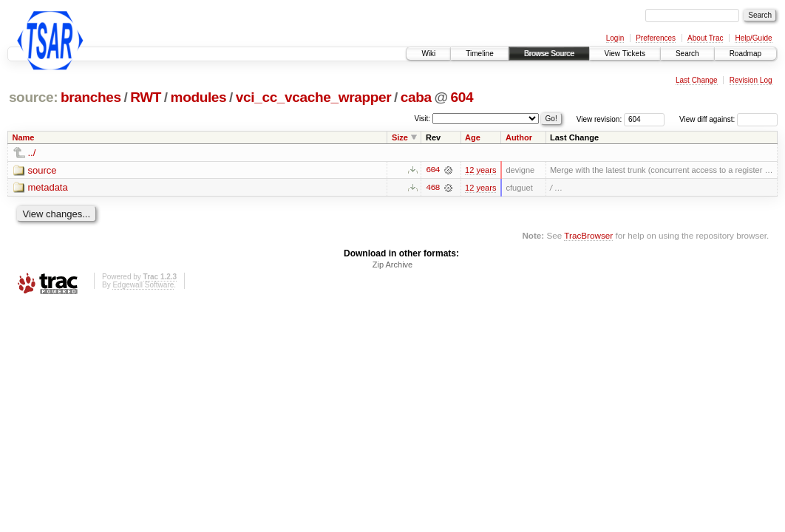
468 (432, 188)
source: (33, 97)
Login (615, 38)
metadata (48, 188)
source (43, 170)
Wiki (428, 54)
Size (400, 137)
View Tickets (625, 54)
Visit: (423, 119)
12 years (480, 170)
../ (32, 153)
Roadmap (745, 54)
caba (416, 97)
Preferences (656, 38)
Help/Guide (753, 38)
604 (462, 97)
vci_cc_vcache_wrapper (313, 97)
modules (199, 97)
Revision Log (751, 80)
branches (91, 97)
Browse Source (549, 54)
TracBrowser (588, 235)
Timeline (479, 54)
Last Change (697, 80)
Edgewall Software (143, 286)
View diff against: (728, 119)
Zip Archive (392, 265)
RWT (146, 97)
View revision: (599, 119)
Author (519, 137)
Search (687, 54)
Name (24, 137)
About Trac (705, 38)
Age (473, 137)
